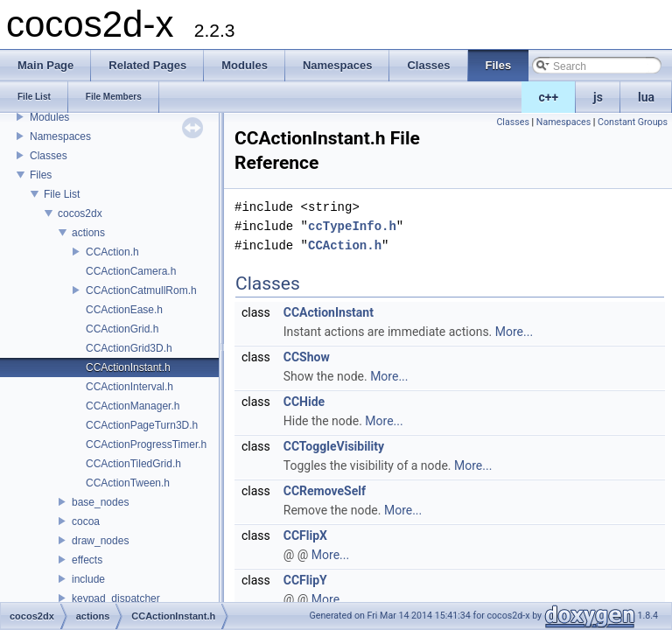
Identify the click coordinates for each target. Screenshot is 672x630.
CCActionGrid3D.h (129, 348)
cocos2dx (80, 213)
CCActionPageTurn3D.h (142, 425)
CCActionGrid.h (122, 329)
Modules (49, 117)
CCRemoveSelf (325, 491)
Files (41, 175)
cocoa (86, 521)
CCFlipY (305, 580)
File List (62, 194)
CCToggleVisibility (334, 446)
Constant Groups (633, 122)
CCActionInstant (329, 312)
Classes (49, 156)
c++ (549, 97)
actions (88, 233)
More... (514, 332)
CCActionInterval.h (129, 387)
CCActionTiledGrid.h (133, 464)
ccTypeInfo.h (352, 226)
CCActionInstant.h (128, 367)
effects (87, 560)
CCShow (307, 357)
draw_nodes (100, 541)
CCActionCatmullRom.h (141, 290)
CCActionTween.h (128, 483)
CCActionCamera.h (131, 271)
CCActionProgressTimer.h (146, 444)
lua (646, 97)
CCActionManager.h (133, 406)
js (598, 97)
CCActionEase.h (124, 310)
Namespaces (60, 136)
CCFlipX (305, 535)
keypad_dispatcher (116, 598)
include (88, 579)
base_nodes (100, 502)
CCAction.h (112, 252)
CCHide (304, 402)
